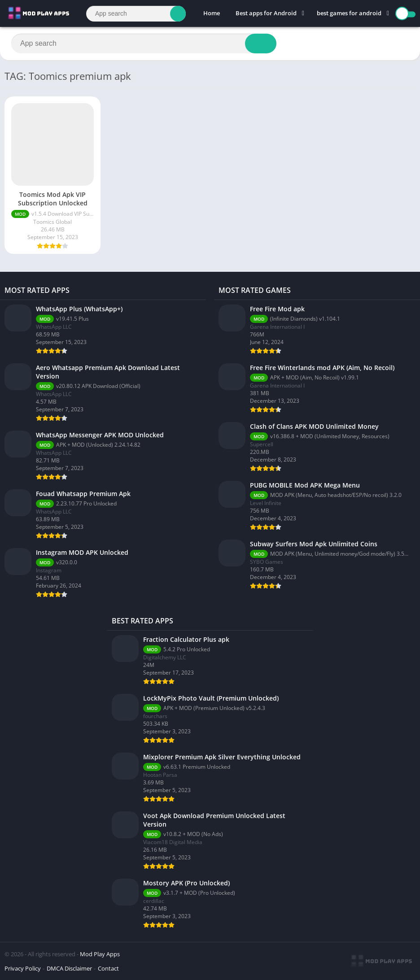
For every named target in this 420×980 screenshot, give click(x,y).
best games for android (349, 13)
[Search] (136, 14)
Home (212, 13)
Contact (108, 968)
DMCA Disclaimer (69, 968)
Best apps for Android (266, 13)
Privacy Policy (23, 968)
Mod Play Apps (100, 954)
